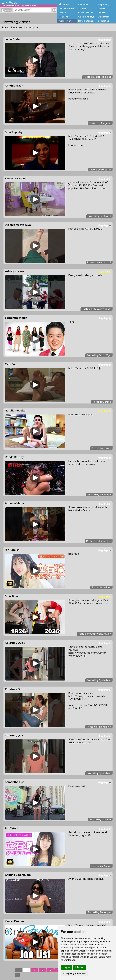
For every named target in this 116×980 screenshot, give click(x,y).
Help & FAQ (103, 5)
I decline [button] (79, 967)
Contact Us (103, 21)
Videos (62, 13)
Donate (102, 9)
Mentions (63, 17)
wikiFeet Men (65, 21)
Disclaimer (103, 17)
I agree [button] (67, 967)
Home (66, 5)
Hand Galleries (86, 21)
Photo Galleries (66, 9)
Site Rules (83, 5)
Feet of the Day (86, 13)
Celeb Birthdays (86, 17)
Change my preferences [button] (75, 974)
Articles (82, 9)
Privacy (102, 13)
